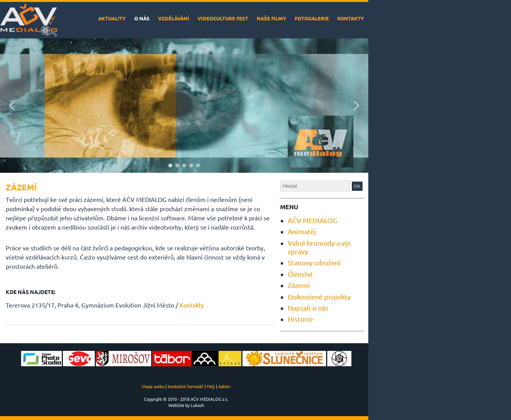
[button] (12, 106)
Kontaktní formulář (185, 386)
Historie (300, 319)
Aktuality (112, 18)
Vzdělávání (174, 18)
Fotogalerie (312, 18)
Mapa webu (153, 386)
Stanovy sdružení (314, 262)
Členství (300, 274)
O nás (142, 18)
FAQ (211, 386)
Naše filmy (271, 18)
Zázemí (299, 285)
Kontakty (351, 18)
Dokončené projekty (319, 297)
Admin (224, 386)
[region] (184, 106)
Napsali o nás (308, 308)
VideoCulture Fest (223, 18)
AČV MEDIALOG (312, 220)
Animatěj (302, 231)
